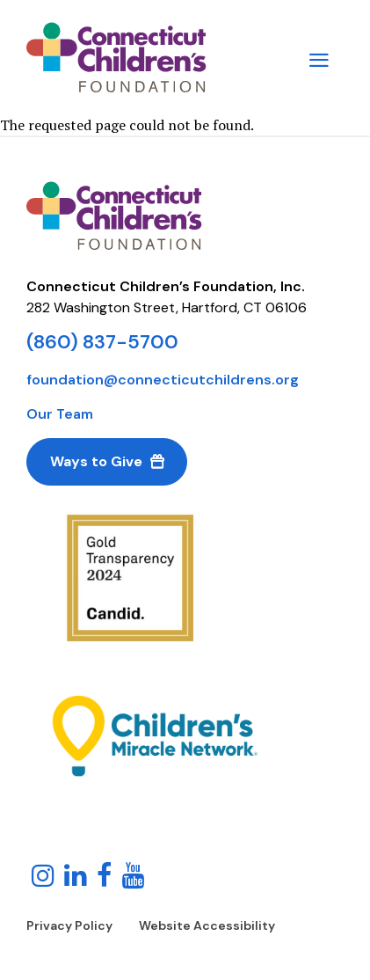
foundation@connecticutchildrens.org (163, 380)
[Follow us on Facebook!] (105, 878)
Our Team (60, 414)
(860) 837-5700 (102, 342)
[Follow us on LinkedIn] (76, 878)
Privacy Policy (69, 925)
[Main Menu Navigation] (319, 58)
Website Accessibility (207, 925)
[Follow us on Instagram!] (43, 878)
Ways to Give (96, 461)
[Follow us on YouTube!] (134, 878)
